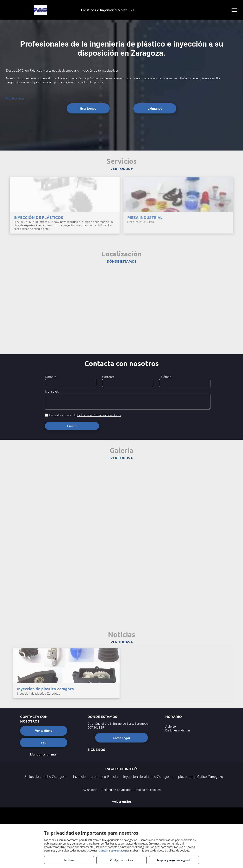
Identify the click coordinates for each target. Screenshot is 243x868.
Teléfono (165, 377)
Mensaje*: (52, 391)
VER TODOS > (122, 168)
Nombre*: (52, 377)
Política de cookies (148, 790)
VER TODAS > (122, 642)
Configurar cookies (122, 860)
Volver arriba (122, 801)
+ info (150, 222)
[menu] (234, 10)
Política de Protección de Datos (99, 415)
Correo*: (108, 377)
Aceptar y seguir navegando (174, 860)
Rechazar (69, 860)
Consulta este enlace (112, 850)
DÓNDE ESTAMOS (122, 261)
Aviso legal (90, 790)
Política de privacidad (116, 790)
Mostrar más (15, 98)
